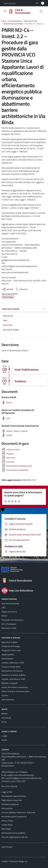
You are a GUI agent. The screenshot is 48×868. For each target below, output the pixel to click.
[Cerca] (41, 11)
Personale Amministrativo (13, 620)
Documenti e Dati (9, 628)
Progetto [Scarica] (10, 454)
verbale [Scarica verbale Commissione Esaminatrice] (9, 435)
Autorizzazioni (7, 659)
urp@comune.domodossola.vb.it (21, 775)
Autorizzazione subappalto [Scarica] (17, 470)
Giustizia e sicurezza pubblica (14, 675)
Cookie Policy (7, 825)
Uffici (4, 608)
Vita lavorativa (8, 699)
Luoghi (4, 736)
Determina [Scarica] (11, 458)
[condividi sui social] (8, 289)
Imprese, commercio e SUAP (13, 679)
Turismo (5, 695)
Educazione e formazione (12, 671)
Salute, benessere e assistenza (15, 687)
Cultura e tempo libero (11, 667)
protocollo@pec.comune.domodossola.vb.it (24, 778)
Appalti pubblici (8, 654)
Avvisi (4, 722)
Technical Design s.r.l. (19, 861)
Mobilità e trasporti (10, 683)
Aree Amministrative (10, 603)
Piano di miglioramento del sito (15, 837)
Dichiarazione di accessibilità (13, 833)
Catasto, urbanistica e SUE (13, 663)
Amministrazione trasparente (14, 817)
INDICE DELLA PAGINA (24, 309)
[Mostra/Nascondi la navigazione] (5, 11)
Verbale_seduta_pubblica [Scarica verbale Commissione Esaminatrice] (17, 431)
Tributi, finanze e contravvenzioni (15, 691)
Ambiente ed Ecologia (11, 646)
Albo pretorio (7, 808)
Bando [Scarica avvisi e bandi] (9, 402)
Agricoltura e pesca (10, 642)
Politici (4, 616)
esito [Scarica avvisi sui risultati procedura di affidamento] (8, 418)
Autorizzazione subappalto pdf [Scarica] (19, 466)
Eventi (4, 740)
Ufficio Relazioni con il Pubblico (15, 772)
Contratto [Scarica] (10, 462)
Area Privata (7, 847)
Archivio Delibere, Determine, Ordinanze (18, 812)
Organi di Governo (9, 612)
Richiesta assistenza (10, 804)
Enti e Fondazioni (9, 624)
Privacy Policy (7, 821)
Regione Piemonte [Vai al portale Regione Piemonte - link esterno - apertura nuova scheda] (10, 3)
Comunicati (6, 718)
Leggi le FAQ (7, 792)
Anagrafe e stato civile (11, 650)
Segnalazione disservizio (12, 800)
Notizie (4, 714)
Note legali (6, 829)
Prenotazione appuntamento (14, 796)
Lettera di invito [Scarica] (13, 449)
